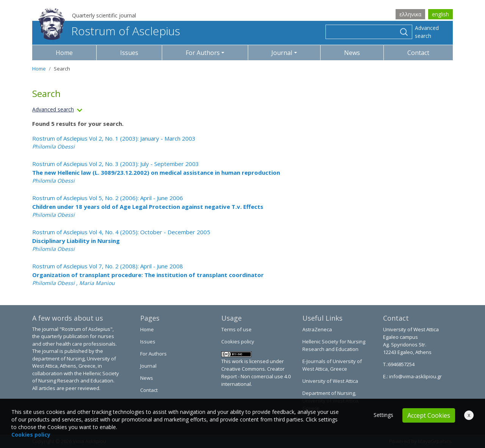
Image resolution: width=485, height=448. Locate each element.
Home (64, 53)
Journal (148, 366)
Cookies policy (238, 341)
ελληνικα (410, 14)
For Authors (153, 354)
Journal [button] (282, 53)
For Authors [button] (203, 53)
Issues (129, 53)
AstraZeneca (317, 329)
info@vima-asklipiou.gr (415, 376)
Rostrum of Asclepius (109, 31)
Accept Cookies (429, 415)
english (440, 14)
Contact (418, 53)
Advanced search (427, 32)
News (352, 53)
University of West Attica (330, 381)
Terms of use (236, 329)
